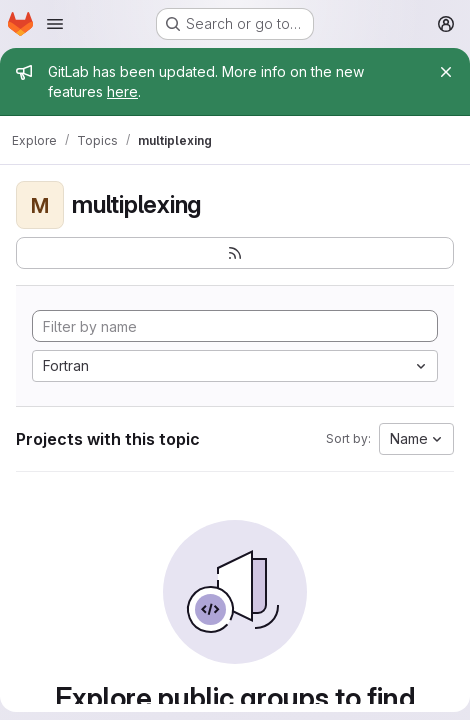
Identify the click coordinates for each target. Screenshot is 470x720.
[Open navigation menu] (55, 24)
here (122, 91)
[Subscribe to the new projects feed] (235, 253)
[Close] (446, 72)
